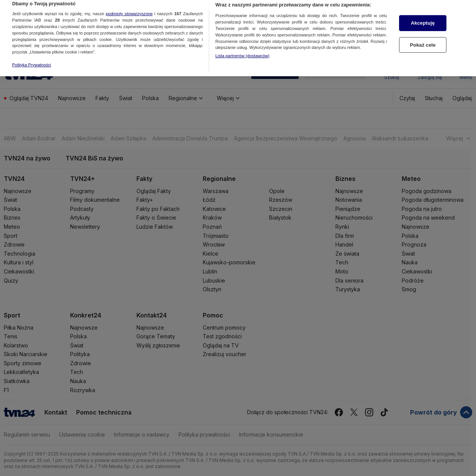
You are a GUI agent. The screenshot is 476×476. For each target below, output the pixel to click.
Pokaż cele (423, 36)
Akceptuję (423, 14)
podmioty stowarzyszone (129, 5)
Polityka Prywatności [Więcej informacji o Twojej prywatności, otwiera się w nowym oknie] (32, 56)
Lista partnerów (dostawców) (242, 47)
